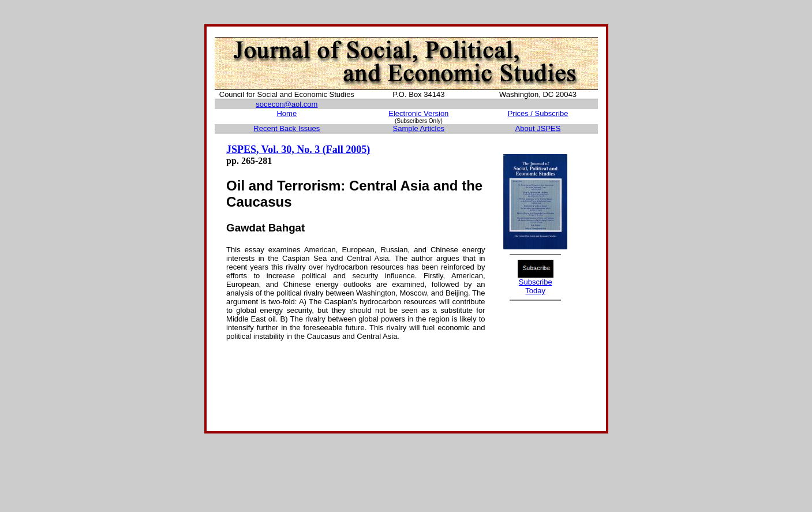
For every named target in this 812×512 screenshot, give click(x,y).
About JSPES (538, 128)
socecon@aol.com (287, 104)
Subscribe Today (536, 286)
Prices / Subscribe (538, 113)
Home (287, 113)
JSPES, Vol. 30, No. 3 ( (276, 150)
